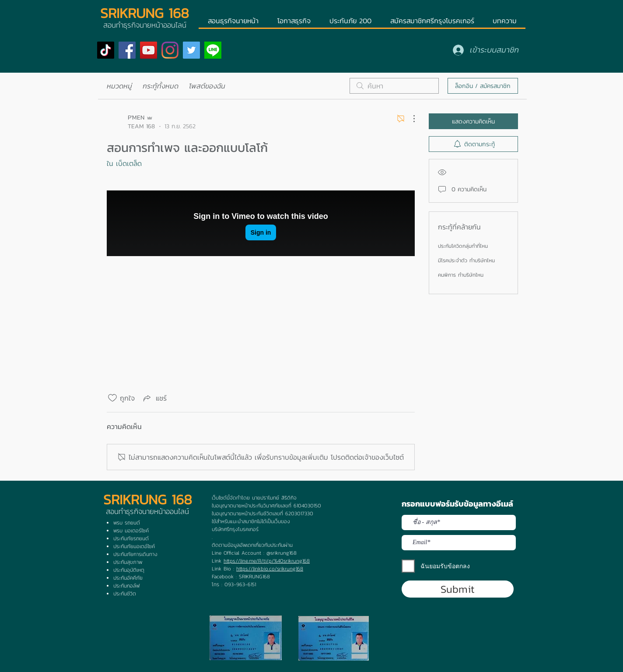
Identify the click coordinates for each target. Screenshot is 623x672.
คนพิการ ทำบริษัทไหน (461, 275)
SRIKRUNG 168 (145, 13)
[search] (394, 86)
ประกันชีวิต (125, 594)
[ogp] (213, 50)
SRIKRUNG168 (254, 577)
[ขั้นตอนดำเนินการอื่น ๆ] (409, 119)
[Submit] (458, 589)
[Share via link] (154, 398)
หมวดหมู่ (119, 86)
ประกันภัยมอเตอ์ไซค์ (134, 546)
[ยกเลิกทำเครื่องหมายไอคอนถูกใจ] (112, 398)
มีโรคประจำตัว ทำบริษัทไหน (466, 260)
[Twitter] (191, 50)
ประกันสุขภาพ (128, 562)
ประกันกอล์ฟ (126, 586)
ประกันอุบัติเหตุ (129, 570)
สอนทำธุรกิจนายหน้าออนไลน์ (147, 511)
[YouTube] (149, 50)
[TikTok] (106, 50)
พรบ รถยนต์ (127, 523)
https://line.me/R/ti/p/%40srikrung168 (267, 561)
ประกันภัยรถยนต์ (131, 538)
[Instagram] (170, 50)
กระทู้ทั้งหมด (161, 86)
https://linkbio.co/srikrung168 (270, 569)
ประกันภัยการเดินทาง (135, 554)
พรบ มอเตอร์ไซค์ (131, 531)
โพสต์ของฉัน (207, 86)
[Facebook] (127, 50)
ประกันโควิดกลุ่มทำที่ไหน (463, 246)
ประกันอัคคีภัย (128, 578)
